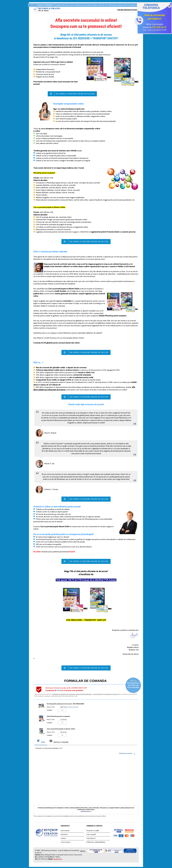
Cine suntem (65, 831)
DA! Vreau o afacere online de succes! (75, 94)
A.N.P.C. (83, 851)
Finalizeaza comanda (127, 754)
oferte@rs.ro (58, 859)
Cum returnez (65, 842)
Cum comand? (91, 834)
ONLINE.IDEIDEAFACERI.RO (128, 10)
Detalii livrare (59, 741)
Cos (41, 741)
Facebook (64, 834)
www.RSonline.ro (86, 811)
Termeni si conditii (93, 831)
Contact (63, 838)
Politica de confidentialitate (96, 842)
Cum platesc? (91, 838)
